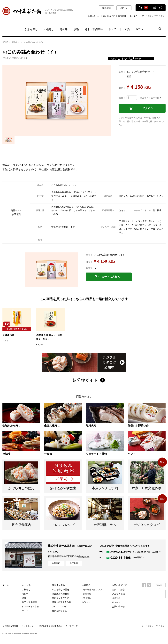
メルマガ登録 (118, 594)
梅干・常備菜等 (94, 29)
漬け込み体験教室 (61, 590)
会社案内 (134, 16)
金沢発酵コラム (59, 611)
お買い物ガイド (119, 585)
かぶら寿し (31, 29)
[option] (57, 101)
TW (156, 16)
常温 (129, 76)
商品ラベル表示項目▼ (151, 98)
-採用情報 (87, 598)
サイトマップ (72, 626)
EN (163, 16)
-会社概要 (87, 594)
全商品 (14, 42)
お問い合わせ (94, 16)
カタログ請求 (118, 590)
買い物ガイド (109, 16)
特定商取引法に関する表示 (51, 626)
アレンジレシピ (59, 607)
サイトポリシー (29, 626)
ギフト (139, 29)
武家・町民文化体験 (62, 598)
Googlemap (84, 556)
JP (143, 16)
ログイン (124, 8)
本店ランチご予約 (61, 594)
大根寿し (49, 29)
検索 (160, 29)
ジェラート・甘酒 (119, 29)
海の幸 (64, 29)
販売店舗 (122, 16)
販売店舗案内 (58, 602)
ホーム (6, 585)
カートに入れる (144, 108)
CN (149, 16)
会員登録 (106, 8)
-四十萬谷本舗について (93, 590)
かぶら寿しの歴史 (61, 585)
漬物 (76, 29)
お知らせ (86, 602)
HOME (5, 42)
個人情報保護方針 (10, 626)
